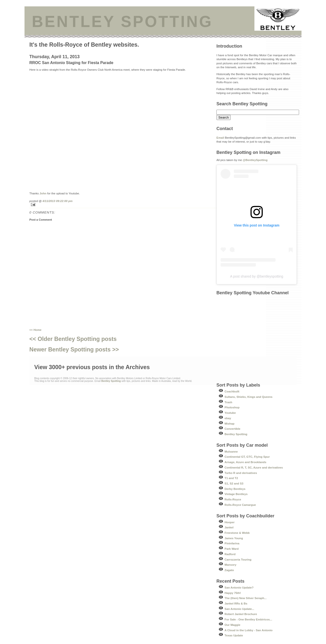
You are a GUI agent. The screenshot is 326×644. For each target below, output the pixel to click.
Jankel (229, 527)
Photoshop (232, 407)
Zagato (229, 570)
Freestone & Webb (237, 533)
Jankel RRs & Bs (236, 603)
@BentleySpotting (255, 160)
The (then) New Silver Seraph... (245, 598)
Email (220, 138)
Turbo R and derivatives (241, 473)
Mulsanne (231, 451)
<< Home (35, 330)
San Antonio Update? (239, 587)
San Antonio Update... (239, 609)
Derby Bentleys (235, 489)
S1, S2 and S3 (234, 483)
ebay (228, 418)
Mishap (229, 423)
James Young (234, 538)
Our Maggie (232, 625)
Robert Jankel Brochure (241, 614)
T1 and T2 (231, 478)
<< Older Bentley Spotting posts (73, 339)
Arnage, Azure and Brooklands (245, 462)
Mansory (230, 565)
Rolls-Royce (233, 499)
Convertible (232, 429)
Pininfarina (232, 543)
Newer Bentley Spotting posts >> (74, 349)
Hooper (230, 522)
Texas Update (234, 635)
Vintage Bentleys (236, 494)
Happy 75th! (233, 593)
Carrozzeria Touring (238, 559)
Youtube (230, 413)
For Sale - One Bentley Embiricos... (248, 619)
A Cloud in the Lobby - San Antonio (249, 630)
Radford (230, 554)
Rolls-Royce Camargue (240, 505)
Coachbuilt (232, 391)
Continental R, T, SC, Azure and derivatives (254, 467)
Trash (228, 402)
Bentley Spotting (236, 434)
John (43, 193)
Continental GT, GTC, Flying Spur (247, 457)
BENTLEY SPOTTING (122, 22)
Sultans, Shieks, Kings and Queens (249, 397)
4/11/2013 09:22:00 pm (57, 201)
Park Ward (232, 549)
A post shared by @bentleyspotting (257, 276)
